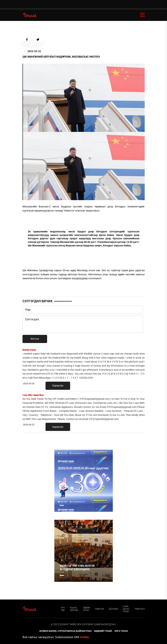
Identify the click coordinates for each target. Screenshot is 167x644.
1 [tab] (62, 505)
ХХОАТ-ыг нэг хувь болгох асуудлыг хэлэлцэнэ (77, 568)
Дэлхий (113, 609)
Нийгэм (100, 609)
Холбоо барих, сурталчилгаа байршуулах (65, 631)
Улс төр (63, 609)
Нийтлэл (140, 609)
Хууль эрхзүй (74, 609)
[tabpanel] (84, 481)
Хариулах (58, 386)
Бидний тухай (103, 631)
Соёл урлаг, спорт (126, 609)
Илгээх (35, 339)
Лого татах (121, 631)
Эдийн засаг (87, 609)
